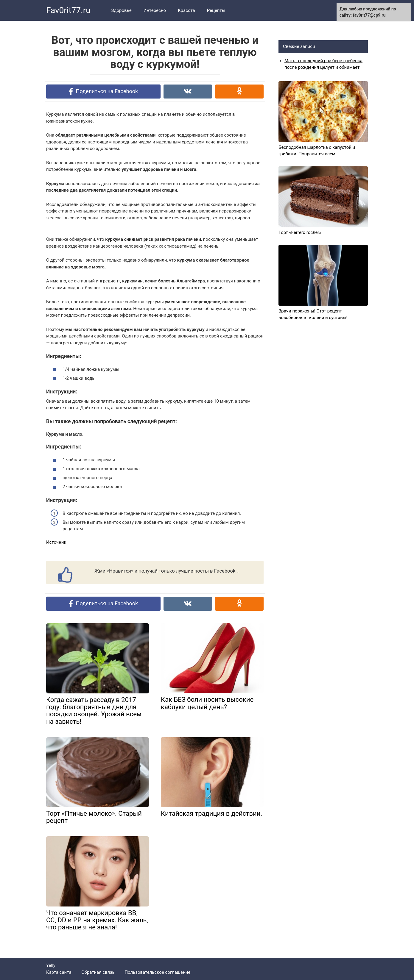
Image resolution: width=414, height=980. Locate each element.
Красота (186, 10)
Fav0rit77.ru (68, 10)
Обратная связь (98, 972)
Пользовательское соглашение (157, 972)
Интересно (155, 10)
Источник (56, 542)
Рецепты (216, 10)
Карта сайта (59, 972)
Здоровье (122, 10)
